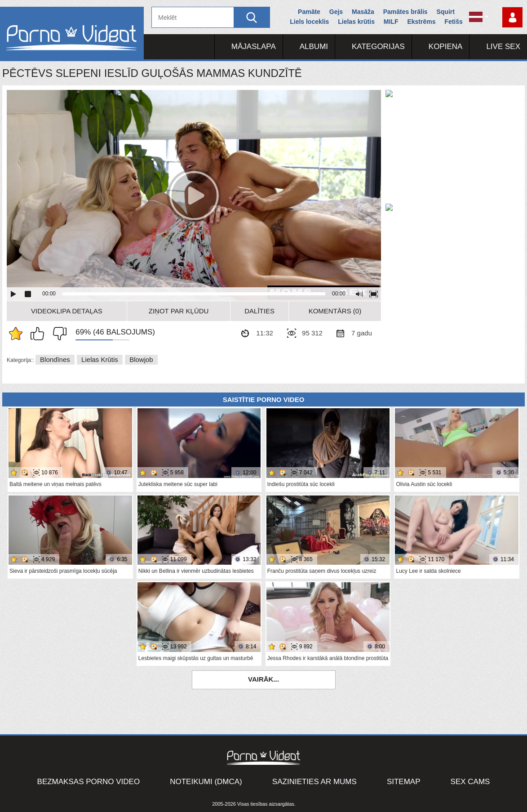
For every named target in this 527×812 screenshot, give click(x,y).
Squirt (445, 12)
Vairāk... (263, 679)
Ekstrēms (421, 22)
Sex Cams (470, 782)
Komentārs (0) (335, 311)
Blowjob (141, 359)
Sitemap (404, 782)
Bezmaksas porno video (89, 782)
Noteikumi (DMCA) (206, 782)
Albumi (314, 47)
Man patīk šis (40, 334)
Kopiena (446, 47)
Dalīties (259, 311)
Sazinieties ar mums (314, 782)
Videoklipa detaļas (67, 311)
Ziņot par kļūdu (179, 311)
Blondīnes (55, 359)
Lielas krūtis (356, 22)
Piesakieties (512, 17)
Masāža (363, 12)
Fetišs (453, 22)
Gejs (336, 12)
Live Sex (503, 47)
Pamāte (309, 12)
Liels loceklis (309, 22)
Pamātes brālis (405, 12)
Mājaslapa (254, 47)
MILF (391, 22)
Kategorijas (378, 47)
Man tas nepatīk (58, 334)
